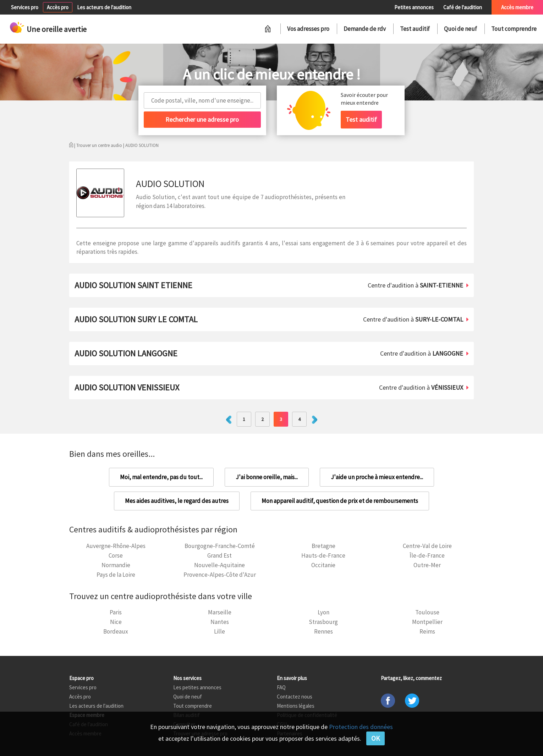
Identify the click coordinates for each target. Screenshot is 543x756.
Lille (220, 631)
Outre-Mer (427, 565)
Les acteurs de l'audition (104, 7)
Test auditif (415, 29)
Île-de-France (427, 555)
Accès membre (517, 7)
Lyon (323, 612)
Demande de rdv (365, 29)
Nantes (220, 622)
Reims (427, 631)
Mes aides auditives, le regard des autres (177, 501)
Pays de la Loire (116, 575)
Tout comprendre (514, 29)
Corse (116, 555)
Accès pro (58, 7)
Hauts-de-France (323, 555)
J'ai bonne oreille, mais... (267, 477)
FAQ (281, 687)
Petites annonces (414, 7)
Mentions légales (296, 706)
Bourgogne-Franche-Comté (220, 546)
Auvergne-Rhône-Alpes (116, 546)
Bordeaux (116, 631)
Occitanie (323, 565)
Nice (116, 622)
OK (375, 738)
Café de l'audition (463, 7)
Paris (116, 612)
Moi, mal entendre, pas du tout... (161, 477)
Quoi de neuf (460, 29)
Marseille (220, 612)
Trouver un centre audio (99, 145)
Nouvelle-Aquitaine (220, 565)
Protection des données (361, 727)
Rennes (323, 631)
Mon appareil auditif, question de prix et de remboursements (340, 501)
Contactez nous (295, 697)
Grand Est (220, 555)
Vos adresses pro (308, 29)
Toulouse (427, 612)
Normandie (116, 565)
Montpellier (427, 622)
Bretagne (323, 546)
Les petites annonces (197, 687)
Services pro (25, 7)
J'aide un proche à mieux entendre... (377, 477)
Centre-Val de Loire (427, 546)
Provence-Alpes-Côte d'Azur (220, 575)
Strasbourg (323, 622)
